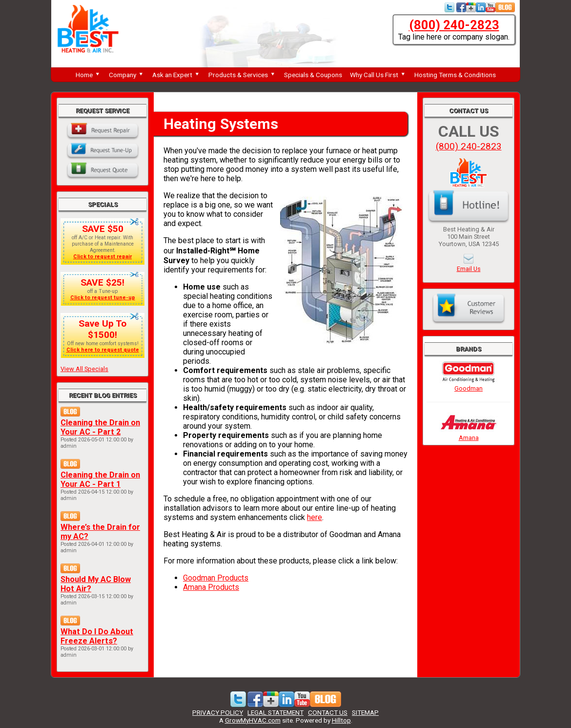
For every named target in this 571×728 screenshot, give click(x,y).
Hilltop (341, 720)
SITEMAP (365, 712)
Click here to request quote (103, 350)
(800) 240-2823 (454, 25)
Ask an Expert (176, 75)
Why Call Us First (378, 75)
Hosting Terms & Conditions (455, 75)
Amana (469, 434)
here (315, 517)
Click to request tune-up (103, 298)
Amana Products (211, 587)
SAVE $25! (102, 282)
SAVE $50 (103, 229)
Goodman (469, 385)
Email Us (469, 269)
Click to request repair (102, 257)
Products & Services (242, 75)
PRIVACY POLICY (218, 712)
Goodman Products (216, 578)
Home (88, 75)
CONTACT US (328, 712)
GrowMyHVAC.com (253, 720)
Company (127, 75)
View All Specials (84, 369)
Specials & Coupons (313, 75)
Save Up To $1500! (102, 329)
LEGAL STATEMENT (275, 712)
